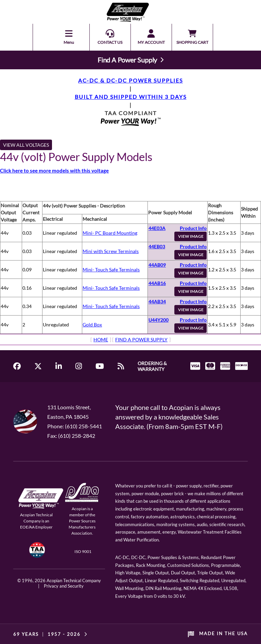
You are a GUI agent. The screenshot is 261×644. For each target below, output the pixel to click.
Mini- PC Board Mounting (110, 233)
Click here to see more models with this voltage (54, 171)
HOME (101, 339)
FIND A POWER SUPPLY (141, 339)
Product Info (193, 228)
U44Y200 (159, 320)
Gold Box (92, 325)
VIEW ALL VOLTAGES (26, 145)
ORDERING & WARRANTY (152, 366)
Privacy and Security (64, 586)
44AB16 (157, 283)
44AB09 (157, 265)
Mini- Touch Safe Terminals (111, 270)
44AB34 (157, 301)
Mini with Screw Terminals (111, 251)
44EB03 (157, 246)
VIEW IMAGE (191, 236)
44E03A (157, 228)
